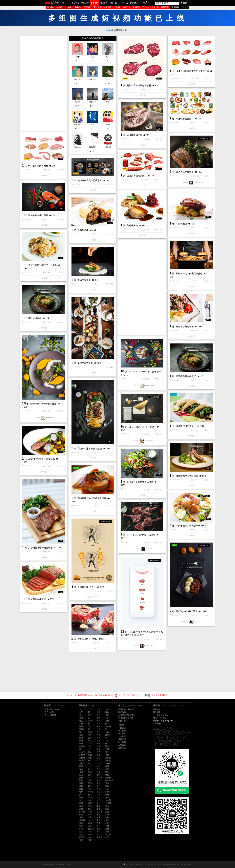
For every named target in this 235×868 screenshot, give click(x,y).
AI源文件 (104, 3)
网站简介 (157, 709)
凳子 (107, 752)
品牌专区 (155, 7)
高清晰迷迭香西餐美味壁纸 (140, 482)
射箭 (81, 775)
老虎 (107, 709)
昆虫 (90, 715)
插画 (81, 738)
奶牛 (81, 795)
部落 (81, 766)
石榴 (98, 823)
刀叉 (90, 800)
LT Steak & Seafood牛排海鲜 (142, 427)
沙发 (98, 724)
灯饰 (90, 823)
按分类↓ (51, 7)
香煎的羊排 (83, 230)
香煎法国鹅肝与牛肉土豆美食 (43, 265)
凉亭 (98, 772)
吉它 (107, 820)
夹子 (107, 837)
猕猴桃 (108, 778)
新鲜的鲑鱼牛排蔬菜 (38, 215)
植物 (107, 715)
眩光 (98, 729)
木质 (107, 823)
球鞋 (81, 783)
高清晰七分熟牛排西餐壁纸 (42, 459)
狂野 (81, 741)
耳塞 (107, 783)
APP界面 (122, 736)
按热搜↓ (69, 7)
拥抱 (81, 778)
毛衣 (90, 780)
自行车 (91, 721)
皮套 (81, 823)
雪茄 (81, 840)
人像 (98, 735)
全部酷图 (122, 725)
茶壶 (107, 812)
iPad (98, 766)
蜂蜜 (90, 763)
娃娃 (81, 786)
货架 (90, 772)
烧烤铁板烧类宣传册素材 (90, 181)
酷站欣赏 (85, 3)
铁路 (107, 772)
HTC (90, 766)
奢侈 (98, 752)
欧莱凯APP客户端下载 (163, 721)
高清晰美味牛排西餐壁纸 (40, 548)
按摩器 (82, 820)
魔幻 (98, 832)
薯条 (81, 806)
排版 (90, 789)
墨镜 (98, 809)
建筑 (98, 718)
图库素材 (94, 3)
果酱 (81, 809)
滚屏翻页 (175, 7)
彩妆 (90, 712)
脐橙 (81, 780)
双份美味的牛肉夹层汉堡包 (189, 274)
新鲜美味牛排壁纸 (37, 599)
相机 (81, 724)
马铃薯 (82, 763)
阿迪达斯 (109, 780)
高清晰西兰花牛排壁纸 (187, 476)
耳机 (107, 721)
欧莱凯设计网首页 (126, 709)
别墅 (98, 758)
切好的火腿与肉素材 (137, 176)
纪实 (90, 758)
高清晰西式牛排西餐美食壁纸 (92, 498)
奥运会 (108, 761)
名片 (98, 726)
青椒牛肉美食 (84, 280)
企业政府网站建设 (161, 715)
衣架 (81, 826)
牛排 (107, 826)
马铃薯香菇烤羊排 (185, 327)
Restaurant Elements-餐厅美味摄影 (145, 372)
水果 (81, 712)
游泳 (90, 775)
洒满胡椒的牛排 (134, 135)
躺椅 (90, 786)
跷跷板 (99, 812)
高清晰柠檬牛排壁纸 (186, 426)
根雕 (98, 803)
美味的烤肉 (132, 226)
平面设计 (88, 7)
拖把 (90, 820)
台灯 (107, 795)
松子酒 (82, 837)
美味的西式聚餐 (85, 363)
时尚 (90, 752)
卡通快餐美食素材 (185, 119)
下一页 (126, 695)
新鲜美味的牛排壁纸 (87, 639)
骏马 (81, 815)
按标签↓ (60, 7)
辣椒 (90, 837)
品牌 (90, 732)
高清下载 (165, 7)
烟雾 (98, 817)
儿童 (90, 778)
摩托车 (108, 735)
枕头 (107, 806)
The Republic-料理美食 (187, 611)
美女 (81, 718)
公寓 (81, 772)
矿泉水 (82, 755)
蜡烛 (90, 798)
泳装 (107, 798)
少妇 (98, 741)
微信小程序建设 (160, 718)
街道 (90, 746)
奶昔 (90, 809)
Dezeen (99, 792)
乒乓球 (108, 835)
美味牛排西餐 (35, 318)
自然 (98, 732)
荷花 (81, 832)
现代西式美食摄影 (185, 172)
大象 (107, 732)
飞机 (90, 726)
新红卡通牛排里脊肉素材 (139, 86)
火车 (107, 789)
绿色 (98, 715)
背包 (81, 800)
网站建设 (134, 3)
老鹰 (90, 803)
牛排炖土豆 (181, 224)
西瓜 (98, 761)
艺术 (90, 738)
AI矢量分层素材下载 (127, 715)
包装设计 (107, 7)
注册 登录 (185, 7)
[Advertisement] (44, 83)
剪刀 (90, 815)
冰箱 (107, 746)
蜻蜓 (107, 817)
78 (144, 3)
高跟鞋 (108, 758)
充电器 (108, 800)
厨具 (98, 798)
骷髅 (98, 800)
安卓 (90, 806)
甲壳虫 (99, 837)
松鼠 (90, 761)
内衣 (107, 724)
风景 (98, 712)
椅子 (98, 721)
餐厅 (81, 792)
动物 (107, 712)
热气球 (108, 803)
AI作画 (117, 7)
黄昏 (81, 798)
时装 (98, 709)
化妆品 (82, 752)
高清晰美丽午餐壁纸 (186, 376)
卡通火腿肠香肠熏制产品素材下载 (193, 71)
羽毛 (90, 835)
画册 (98, 755)
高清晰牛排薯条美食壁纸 (90, 449)
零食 (98, 815)
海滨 (98, 769)
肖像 (107, 755)
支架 (98, 806)
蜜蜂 (98, 775)
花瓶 (81, 817)
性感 (81, 726)
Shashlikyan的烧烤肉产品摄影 (141, 535)
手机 (107, 749)
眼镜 (98, 783)
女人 (81, 709)
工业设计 (146, 7)
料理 (81, 829)
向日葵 (82, 746)
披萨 (90, 735)
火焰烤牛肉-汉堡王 (87, 587)
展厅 (98, 829)
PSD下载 (113, 3)
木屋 (90, 832)
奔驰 (107, 766)
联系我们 (157, 724)
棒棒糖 (91, 792)
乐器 (90, 817)
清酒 (107, 815)
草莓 (90, 783)
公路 (98, 746)
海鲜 (98, 826)
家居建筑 (136, 7)
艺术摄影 (98, 7)
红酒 (90, 755)
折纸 (107, 792)
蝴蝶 (107, 809)
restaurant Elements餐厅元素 (43, 404)
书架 (90, 840)
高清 (98, 738)
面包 (107, 744)
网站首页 (75, 3)
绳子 (98, 820)
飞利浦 (99, 778)
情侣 (107, 775)
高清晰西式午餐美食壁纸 (188, 526)
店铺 (107, 832)
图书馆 (91, 829)
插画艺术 (127, 7)
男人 (90, 741)
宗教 (107, 741)
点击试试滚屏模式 (159, 695)
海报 (81, 789)
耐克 (98, 780)
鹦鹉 (81, 744)
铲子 (98, 795)
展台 (107, 829)
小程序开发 (124, 3)
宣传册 (108, 726)
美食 (81, 735)
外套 (90, 812)
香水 (81, 769)
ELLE (99, 763)
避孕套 (82, 729)
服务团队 (157, 712)
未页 (133, 695)
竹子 (90, 769)
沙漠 (81, 803)
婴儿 (81, 721)
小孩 (107, 718)
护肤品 (82, 812)
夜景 (107, 769)
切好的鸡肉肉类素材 (38, 166)
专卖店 (82, 835)
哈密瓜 (82, 761)
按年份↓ (78, 7)
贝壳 (90, 826)
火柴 (98, 789)
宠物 (107, 786)
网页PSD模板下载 (126, 718)
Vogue (108, 763)
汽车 (90, 709)
